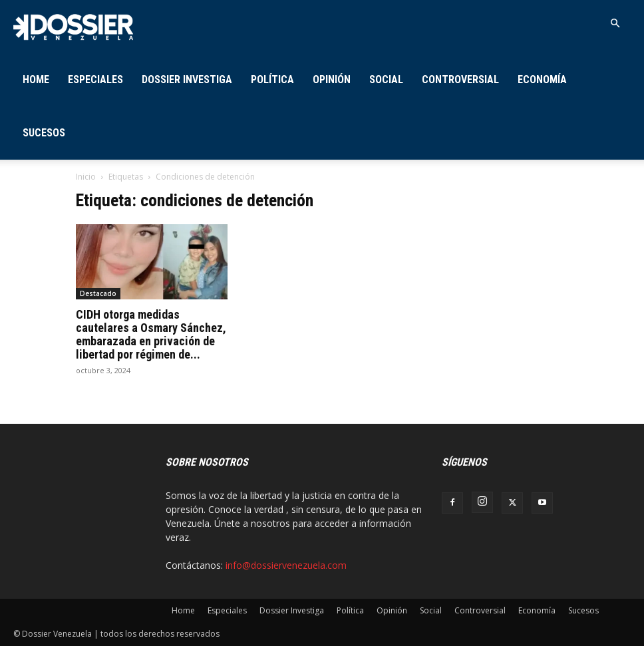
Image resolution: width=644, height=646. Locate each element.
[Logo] (73, 26)
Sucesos (44, 133)
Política (272, 80)
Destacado (98, 293)
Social (386, 80)
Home (36, 80)
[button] (615, 24)
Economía (542, 80)
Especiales (95, 80)
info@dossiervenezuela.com (286, 565)
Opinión (332, 80)
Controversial (460, 80)
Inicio (86, 177)
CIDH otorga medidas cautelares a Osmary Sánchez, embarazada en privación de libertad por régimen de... (151, 334)
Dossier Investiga (187, 80)
